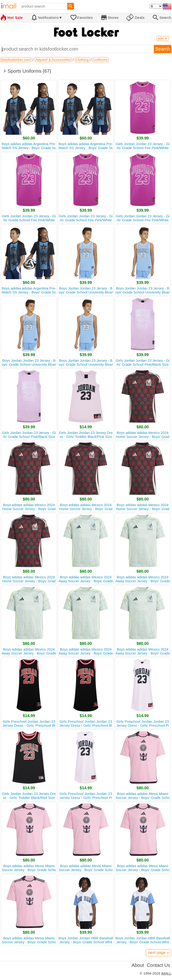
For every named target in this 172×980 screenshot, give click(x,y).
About (138, 965)
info (163, 38)
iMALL (166, 973)
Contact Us (158, 965)
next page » (158, 953)
